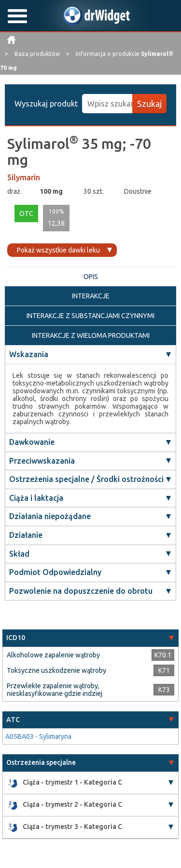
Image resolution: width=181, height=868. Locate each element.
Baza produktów (38, 54)
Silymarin (24, 177)
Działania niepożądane (50, 516)
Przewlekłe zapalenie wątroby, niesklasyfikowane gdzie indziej (55, 690)
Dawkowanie (32, 442)
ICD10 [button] (16, 638)
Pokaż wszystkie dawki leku (58, 250)
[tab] (90, 638)
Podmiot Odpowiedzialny (55, 572)
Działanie (26, 535)
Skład (19, 554)
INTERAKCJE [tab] (91, 296)
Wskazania (29, 354)
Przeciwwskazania (42, 461)
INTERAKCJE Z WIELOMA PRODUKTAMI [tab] (91, 335)
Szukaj (149, 104)
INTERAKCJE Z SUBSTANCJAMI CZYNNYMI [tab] (90, 316)
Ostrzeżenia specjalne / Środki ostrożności (86, 479)
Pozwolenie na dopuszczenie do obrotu (81, 591)
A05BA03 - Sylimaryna (38, 736)
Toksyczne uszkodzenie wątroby (56, 670)
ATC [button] (13, 720)
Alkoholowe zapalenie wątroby (53, 655)
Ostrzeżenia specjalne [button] (41, 762)
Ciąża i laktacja (36, 498)
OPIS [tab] (91, 277)
